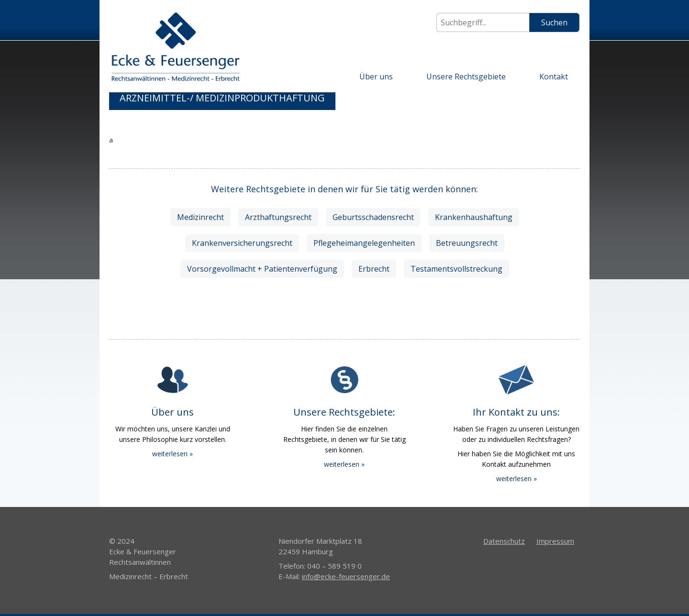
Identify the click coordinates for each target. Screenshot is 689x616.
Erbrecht (374, 269)
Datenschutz (504, 541)
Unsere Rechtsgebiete (466, 77)
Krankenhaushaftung (474, 217)
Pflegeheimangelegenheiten (364, 243)
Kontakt (554, 77)
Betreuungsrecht (467, 243)
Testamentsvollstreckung (456, 269)
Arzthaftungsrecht (278, 217)
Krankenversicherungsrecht (242, 243)
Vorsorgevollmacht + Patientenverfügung (262, 269)
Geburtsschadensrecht (373, 217)
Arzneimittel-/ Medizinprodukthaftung (222, 98)
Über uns (376, 77)
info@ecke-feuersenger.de (346, 576)
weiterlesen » (172, 454)
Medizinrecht (200, 217)
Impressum (555, 541)
